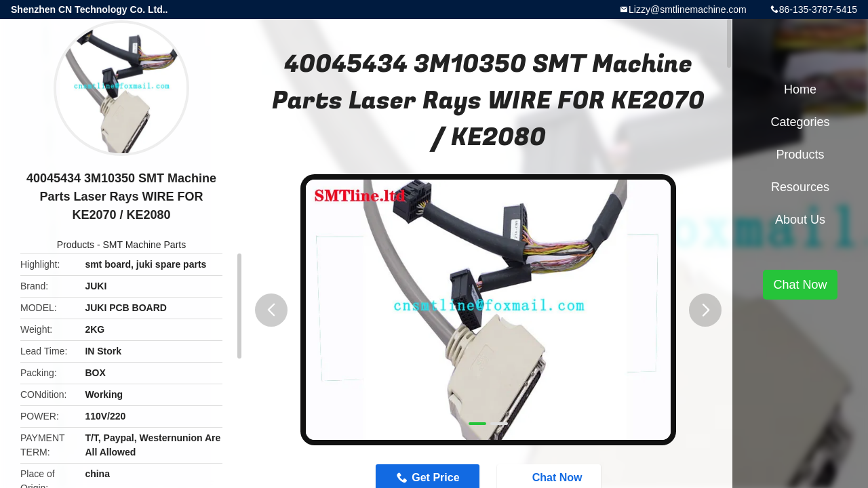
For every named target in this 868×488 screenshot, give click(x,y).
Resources (800, 187)
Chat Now (800, 285)
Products (76, 245)
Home (800, 89)
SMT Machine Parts (145, 245)
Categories (800, 122)
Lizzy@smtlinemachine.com (688, 9)
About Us (800, 220)
